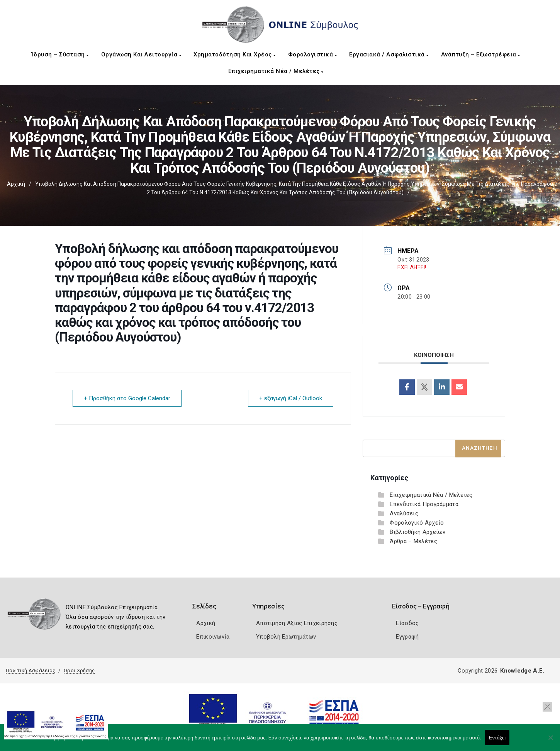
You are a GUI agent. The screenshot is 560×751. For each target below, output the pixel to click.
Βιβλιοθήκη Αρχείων (417, 532)
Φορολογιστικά (313, 54)
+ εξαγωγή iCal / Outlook (291, 398)
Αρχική (16, 184)
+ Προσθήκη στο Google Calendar (127, 398)
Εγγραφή (407, 637)
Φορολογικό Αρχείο (417, 523)
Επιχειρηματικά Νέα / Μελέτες (276, 71)
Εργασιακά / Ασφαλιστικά (389, 54)
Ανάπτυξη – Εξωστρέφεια (481, 54)
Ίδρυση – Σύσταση (60, 54)
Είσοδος (407, 623)
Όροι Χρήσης (79, 670)
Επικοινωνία (213, 637)
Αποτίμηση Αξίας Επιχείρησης (297, 623)
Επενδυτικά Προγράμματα (424, 504)
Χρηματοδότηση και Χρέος (235, 54)
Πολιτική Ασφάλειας (31, 670)
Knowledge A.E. (522, 671)
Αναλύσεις (404, 513)
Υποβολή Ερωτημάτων (286, 637)
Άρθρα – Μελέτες (413, 541)
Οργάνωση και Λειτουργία (141, 54)
